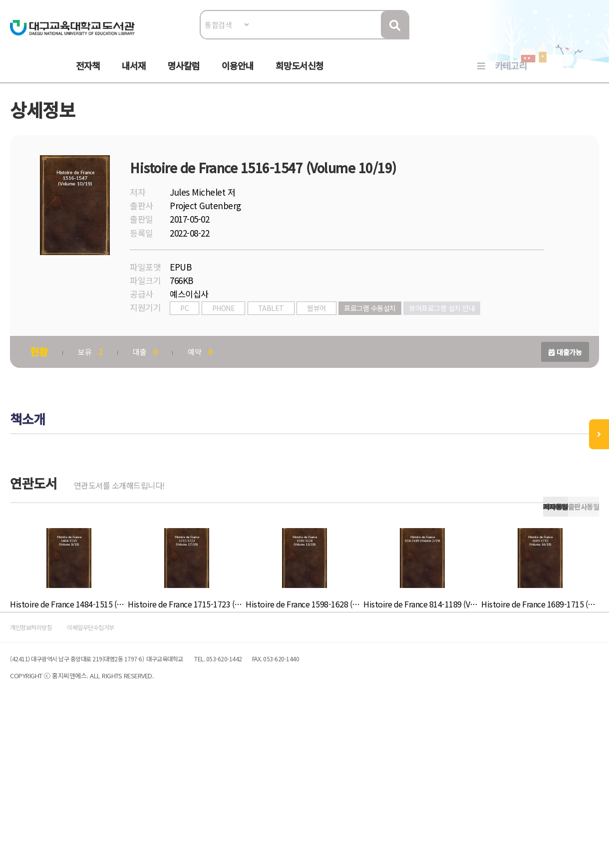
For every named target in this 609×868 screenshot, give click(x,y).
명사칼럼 (184, 75)
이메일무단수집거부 (177, 771)
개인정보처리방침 (96, 771)
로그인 (538, 38)
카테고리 (511, 75)
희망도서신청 (300, 75)
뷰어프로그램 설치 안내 (263, 348)
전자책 (88, 75)
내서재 (134, 75)
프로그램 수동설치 (425, 333)
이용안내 (238, 75)
